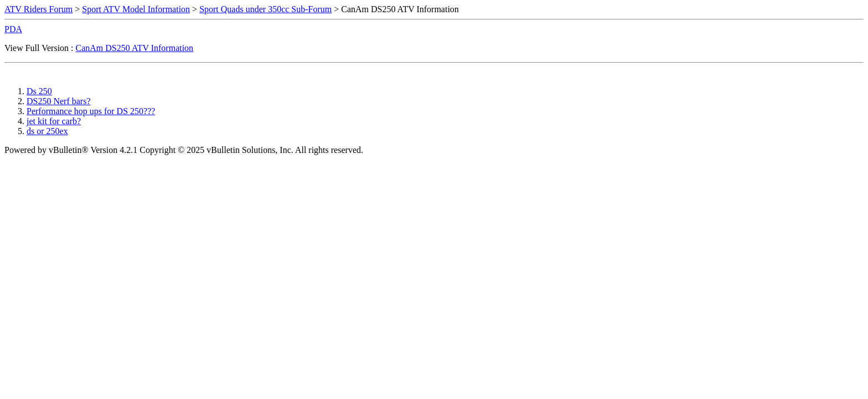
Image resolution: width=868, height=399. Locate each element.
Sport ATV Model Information (136, 9)
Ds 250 (39, 91)
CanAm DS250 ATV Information (135, 48)
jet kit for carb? (54, 121)
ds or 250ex (47, 131)
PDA (13, 29)
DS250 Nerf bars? (59, 101)
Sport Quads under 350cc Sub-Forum (265, 9)
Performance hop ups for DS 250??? (91, 111)
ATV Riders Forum (38, 9)
